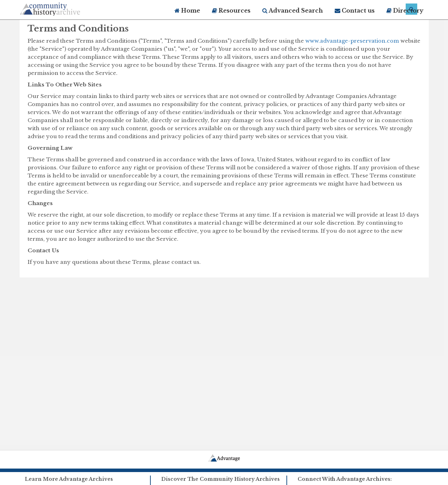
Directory (405, 10)
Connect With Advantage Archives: (345, 479)
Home (187, 10)
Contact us (355, 10)
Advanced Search (293, 10)
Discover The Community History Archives (221, 479)
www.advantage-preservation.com (352, 41)
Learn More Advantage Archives (69, 479)
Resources (231, 10)
